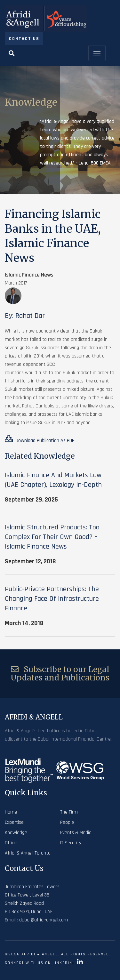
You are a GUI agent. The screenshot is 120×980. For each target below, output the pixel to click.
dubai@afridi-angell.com (44, 920)
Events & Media (76, 833)
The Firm (69, 812)
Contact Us (24, 39)
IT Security (71, 843)
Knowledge (16, 833)
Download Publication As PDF (40, 439)
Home (11, 812)
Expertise (14, 822)
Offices (12, 843)
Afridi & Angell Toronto (28, 853)
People (67, 822)
